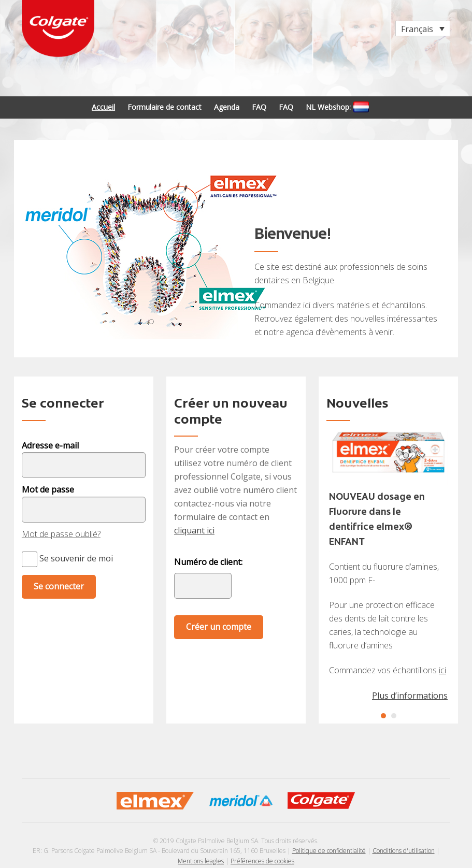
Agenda (227, 107)
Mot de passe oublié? (61, 534)
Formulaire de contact (165, 107)
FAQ (259, 107)
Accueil (103, 107)
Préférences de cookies (262, 861)
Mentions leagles (201, 861)
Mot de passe (48, 489)
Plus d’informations (410, 696)
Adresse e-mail (50, 445)
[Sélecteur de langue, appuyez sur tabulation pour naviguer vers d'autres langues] (423, 28)
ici (442, 670)
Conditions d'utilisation (404, 851)
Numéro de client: (208, 562)
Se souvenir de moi (67, 558)
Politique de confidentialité (329, 851)
